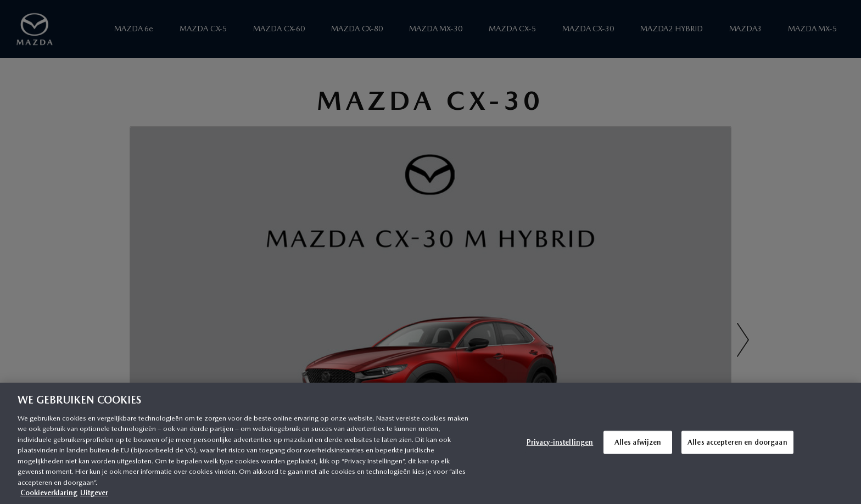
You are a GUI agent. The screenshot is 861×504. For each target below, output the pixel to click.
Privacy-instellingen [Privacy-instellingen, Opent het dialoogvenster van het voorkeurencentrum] (560, 442)
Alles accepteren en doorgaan (737, 442)
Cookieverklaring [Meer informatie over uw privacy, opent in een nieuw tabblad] (49, 493)
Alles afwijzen (638, 442)
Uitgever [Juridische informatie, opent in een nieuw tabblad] (94, 493)
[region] (431, 443)
